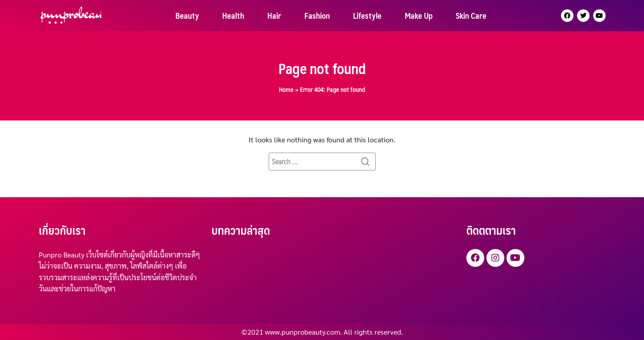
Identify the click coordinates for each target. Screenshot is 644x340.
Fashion (317, 15)
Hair (274, 15)
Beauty (187, 15)
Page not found (322, 68)
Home (286, 89)
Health (233, 15)
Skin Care (471, 15)
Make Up (419, 15)
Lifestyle (367, 15)
